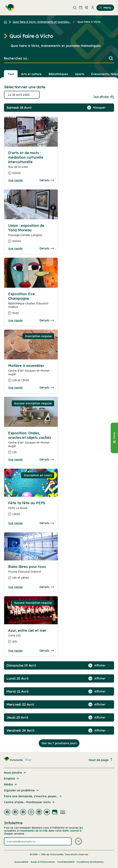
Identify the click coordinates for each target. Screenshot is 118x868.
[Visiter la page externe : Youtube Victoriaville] (47, 812)
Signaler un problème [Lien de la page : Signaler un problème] (22, 790)
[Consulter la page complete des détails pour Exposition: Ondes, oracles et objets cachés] (31, 444)
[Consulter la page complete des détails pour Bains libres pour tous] (31, 574)
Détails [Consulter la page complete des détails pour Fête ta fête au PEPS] (47, 523)
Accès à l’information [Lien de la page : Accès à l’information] (43, 862)
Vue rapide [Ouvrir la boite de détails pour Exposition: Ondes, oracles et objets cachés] (15, 460)
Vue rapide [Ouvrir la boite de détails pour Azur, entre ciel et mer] (15, 651)
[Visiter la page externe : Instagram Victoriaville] (31, 812)
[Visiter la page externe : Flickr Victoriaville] (55, 812)
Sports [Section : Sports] (80, 74)
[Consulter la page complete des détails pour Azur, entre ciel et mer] (31, 638)
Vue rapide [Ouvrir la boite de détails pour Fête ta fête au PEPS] (15, 523)
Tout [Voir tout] (11, 74)
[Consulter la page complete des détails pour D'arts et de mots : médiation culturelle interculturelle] (31, 165)
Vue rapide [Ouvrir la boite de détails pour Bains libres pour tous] (15, 587)
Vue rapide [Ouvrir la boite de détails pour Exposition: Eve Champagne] (15, 320)
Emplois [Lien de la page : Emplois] (12, 779)
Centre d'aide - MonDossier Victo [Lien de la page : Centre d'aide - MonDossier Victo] (29, 802)
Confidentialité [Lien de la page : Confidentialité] (66, 862)
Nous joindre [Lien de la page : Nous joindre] (15, 773)
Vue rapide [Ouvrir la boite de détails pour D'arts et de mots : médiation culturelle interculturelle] (15, 180)
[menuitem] (9, 8)
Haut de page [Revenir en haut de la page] (101, 760)
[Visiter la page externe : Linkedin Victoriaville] (39, 812)
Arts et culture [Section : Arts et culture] (31, 74)
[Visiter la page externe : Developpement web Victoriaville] (63, 812)
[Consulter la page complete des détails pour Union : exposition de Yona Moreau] (31, 235)
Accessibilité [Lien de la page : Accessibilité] (21, 862)
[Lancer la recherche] (111, 59)
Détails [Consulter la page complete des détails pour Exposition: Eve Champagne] (47, 320)
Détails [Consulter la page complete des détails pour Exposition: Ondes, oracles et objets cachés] (47, 460)
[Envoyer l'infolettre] (78, 841)
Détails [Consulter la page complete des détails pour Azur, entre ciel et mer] (47, 651)
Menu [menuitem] (105, 8)
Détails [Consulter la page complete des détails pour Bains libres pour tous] (47, 587)
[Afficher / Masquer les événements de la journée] (102, 108)
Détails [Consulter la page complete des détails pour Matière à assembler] (47, 388)
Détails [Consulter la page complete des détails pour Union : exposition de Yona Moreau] (47, 248)
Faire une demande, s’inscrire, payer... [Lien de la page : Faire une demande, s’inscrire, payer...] (33, 796)
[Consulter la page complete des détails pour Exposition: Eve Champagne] (31, 305)
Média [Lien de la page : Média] (11, 784)
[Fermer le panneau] (114, 438)
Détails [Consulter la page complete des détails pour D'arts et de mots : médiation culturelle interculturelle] (47, 180)
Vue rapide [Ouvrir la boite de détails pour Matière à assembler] (15, 388)
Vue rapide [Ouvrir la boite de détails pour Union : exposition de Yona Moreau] (15, 248)
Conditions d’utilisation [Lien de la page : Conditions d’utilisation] (90, 862)
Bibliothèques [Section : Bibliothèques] (58, 74)
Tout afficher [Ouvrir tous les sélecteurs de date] (104, 97)
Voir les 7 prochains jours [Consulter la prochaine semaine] (59, 743)
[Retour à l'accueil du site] (6, 22)
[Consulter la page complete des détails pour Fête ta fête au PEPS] (31, 510)
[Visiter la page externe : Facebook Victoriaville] (7, 812)
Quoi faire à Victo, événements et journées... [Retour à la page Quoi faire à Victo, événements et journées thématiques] (42, 22)
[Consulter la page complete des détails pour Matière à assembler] (31, 375)
